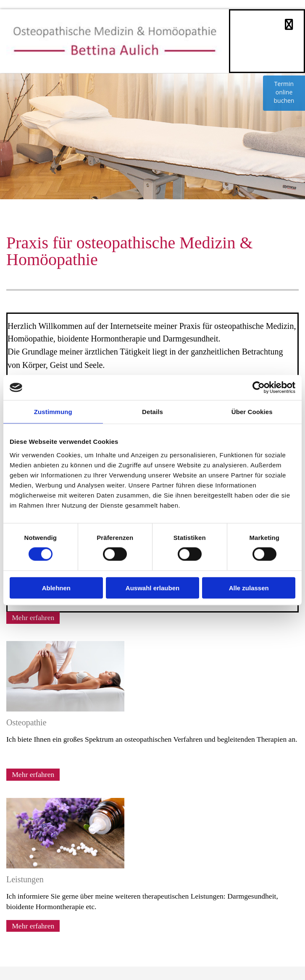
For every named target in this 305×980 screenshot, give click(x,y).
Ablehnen (56, 588)
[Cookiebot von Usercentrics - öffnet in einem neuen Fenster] (259, 388)
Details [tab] (152, 412)
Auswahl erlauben (152, 588)
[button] (33, 618)
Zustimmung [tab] (53, 412)
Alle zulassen (249, 588)
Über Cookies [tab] (252, 412)
